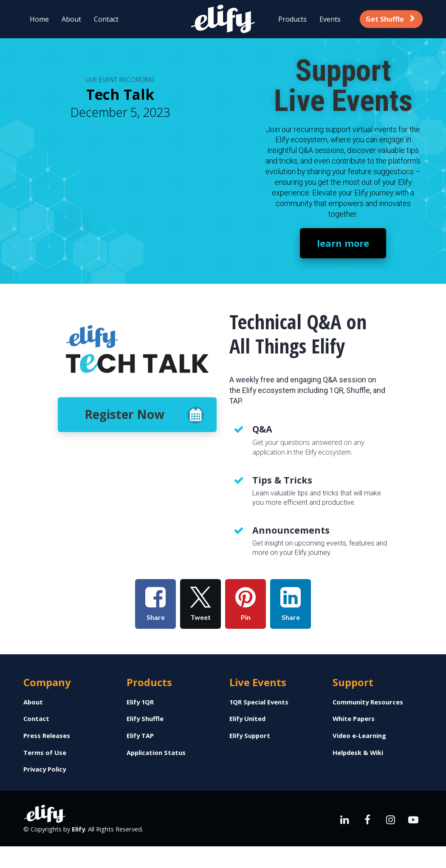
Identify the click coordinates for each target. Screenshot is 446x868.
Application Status (156, 753)
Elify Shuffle (145, 719)
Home (39, 19)
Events (330, 19)
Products (292, 19)
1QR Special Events (259, 702)
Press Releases (47, 736)
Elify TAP (140, 736)
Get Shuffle (390, 19)
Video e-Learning (359, 736)
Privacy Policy (45, 769)
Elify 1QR (140, 702)
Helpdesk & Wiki (358, 753)
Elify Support (250, 736)
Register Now (144, 415)
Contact (106, 19)
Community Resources (368, 702)
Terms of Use (45, 753)
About (71, 19)
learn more (343, 243)
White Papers (354, 719)
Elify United (247, 719)
